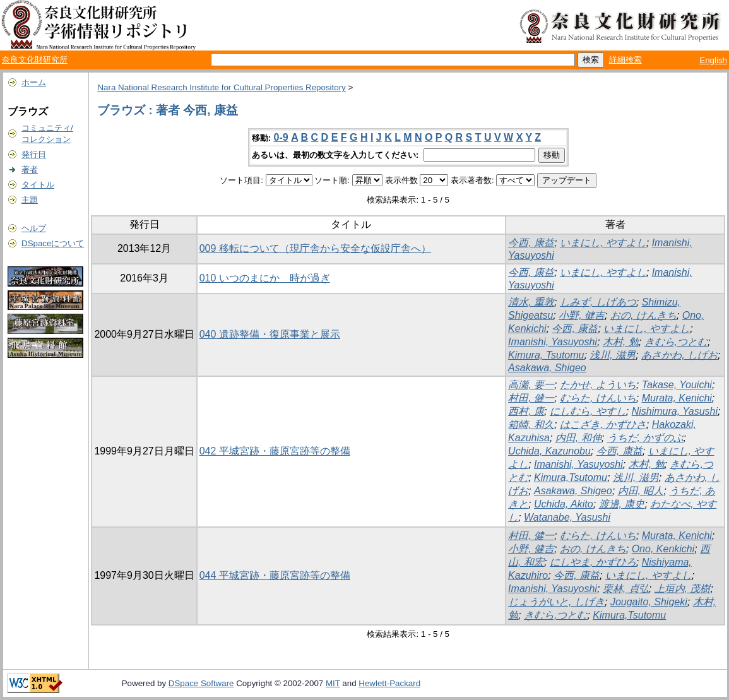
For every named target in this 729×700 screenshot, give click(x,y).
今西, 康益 (531, 243)
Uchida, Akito (564, 504)
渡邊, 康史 (622, 504)
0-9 (281, 137)
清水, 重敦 (531, 302)
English (713, 60)
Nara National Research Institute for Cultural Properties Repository (221, 87)
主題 (30, 200)
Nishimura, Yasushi (675, 411)
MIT (333, 683)
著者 (30, 169)
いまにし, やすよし (603, 243)
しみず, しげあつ (598, 302)
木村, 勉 (621, 342)
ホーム (34, 82)
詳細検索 (625, 60)
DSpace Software (201, 683)
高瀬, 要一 (531, 385)
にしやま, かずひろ (593, 562)
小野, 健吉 (582, 315)
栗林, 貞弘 (626, 589)
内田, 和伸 (578, 438)
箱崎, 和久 (531, 424)
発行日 (34, 154)
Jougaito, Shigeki (649, 602)
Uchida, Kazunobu (549, 451)
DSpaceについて (53, 243)
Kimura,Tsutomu (571, 478)
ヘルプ (34, 228)
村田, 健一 (531, 398)
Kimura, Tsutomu (546, 355)
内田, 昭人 (641, 491)
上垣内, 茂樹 (683, 589)
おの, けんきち (643, 315)
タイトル (38, 185)
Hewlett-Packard (389, 683)
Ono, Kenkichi (663, 549)
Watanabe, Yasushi (567, 517)
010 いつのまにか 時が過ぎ (265, 278)
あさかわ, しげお (679, 355)
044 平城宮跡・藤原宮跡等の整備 (275, 575)
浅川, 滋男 (613, 355)
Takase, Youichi (677, 385)
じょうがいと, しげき (556, 602)
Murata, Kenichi (677, 398)
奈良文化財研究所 (35, 60)
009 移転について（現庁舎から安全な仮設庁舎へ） (315, 248)
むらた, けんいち (598, 398)
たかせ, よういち (598, 385)
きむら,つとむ (676, 342)
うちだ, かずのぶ (645, 438)
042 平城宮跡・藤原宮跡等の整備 (275, 451)
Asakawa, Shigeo (547, 368)
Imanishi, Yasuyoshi (553, 342)
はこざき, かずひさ (603, 424)
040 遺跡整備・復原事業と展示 (270, 334)
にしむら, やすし (588, 411)
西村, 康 (526, 411)
